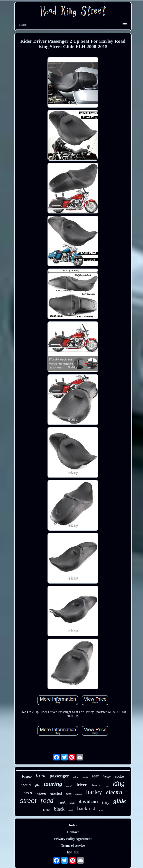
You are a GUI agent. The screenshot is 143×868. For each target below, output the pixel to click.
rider (107, 786)
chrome (96, 785)
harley (94, 792)
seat (28, 792)
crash (85, 777)
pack (72, 803)
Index (73, 825)
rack (69, 794)
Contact (73, 832)
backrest (86, 809)
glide (120, 801)
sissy (106, 802)
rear (95, 776)
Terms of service (73, 846)
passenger (59, 776)
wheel (41, 793)
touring (53, 784)
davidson (88, 802)
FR (77, 852)
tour (71, 810)
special (26, 785)
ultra (76, 777)
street (28, 801)
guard (69, 786)
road (47, 800)
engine (79, 794)
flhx (101, 811)
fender (107, 777)
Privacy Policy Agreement (73, 839)
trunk (61, 802)
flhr (38, 785)
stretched (56, 794)
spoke (119, 776)
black (59, 809)
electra (114, 792)
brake (47, 810)
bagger (27, 777)
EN (69, 852)
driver (81, 785)
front (41, 776)
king (119, 783)
